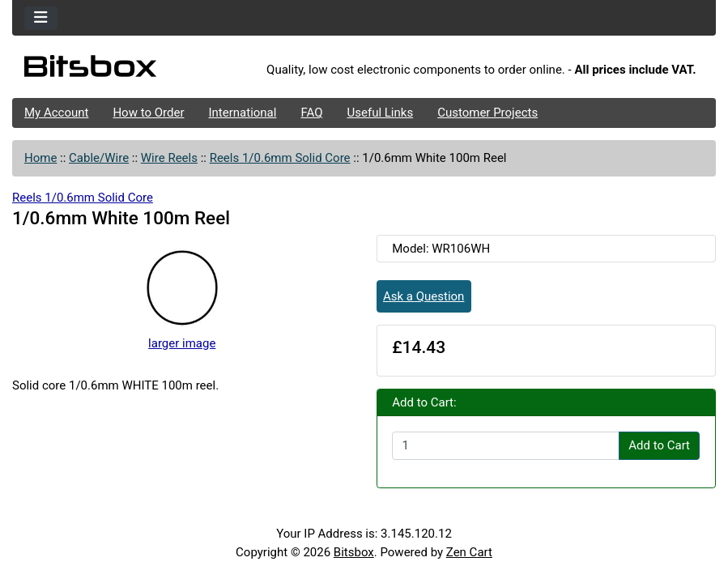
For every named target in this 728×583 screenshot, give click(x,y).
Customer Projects (487, 113)
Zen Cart (469, 552)
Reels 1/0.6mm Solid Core (280, 158)
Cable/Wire (99, 158)
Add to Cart (659, 445)
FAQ (311, 113)
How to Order (148, 113)
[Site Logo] (130, 70)
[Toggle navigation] (41, 18)
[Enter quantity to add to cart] (506, 446)
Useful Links (381, 113)
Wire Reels (169, 158)
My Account (56, 113)
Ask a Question (424, 296)
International (242, 113)
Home (40, 158)
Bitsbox (354, 552)
